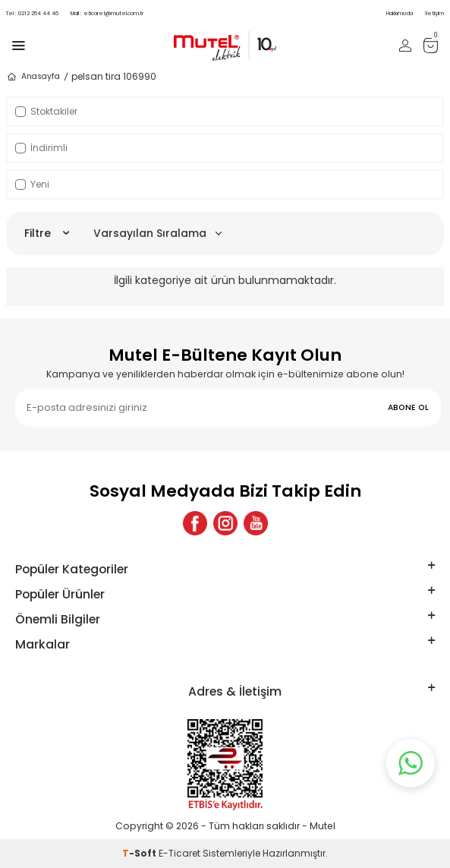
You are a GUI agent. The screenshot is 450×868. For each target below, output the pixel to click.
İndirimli (41, 148)
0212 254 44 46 (32, 13)
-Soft (140, 853)
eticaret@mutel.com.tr (107, 13)
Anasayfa (33, 77)
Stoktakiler (46, 111)
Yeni (32, 184)
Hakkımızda (400, 13)
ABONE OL (408, 407)
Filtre (47, 233)
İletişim (434, 13)
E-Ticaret (179, 853)
